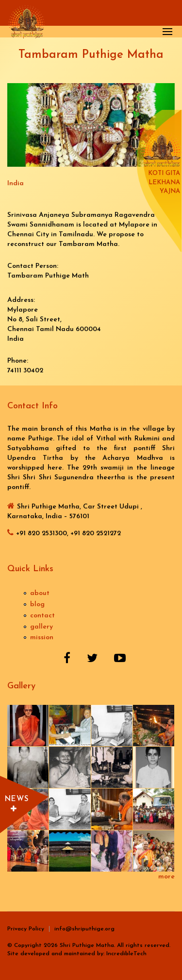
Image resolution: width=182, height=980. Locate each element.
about (40, 593)
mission (42, 638)
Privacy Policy (26, 929)
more (166, 877)
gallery (41, 627)
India (16, 184)
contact (42, 616)
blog (37, 604)
